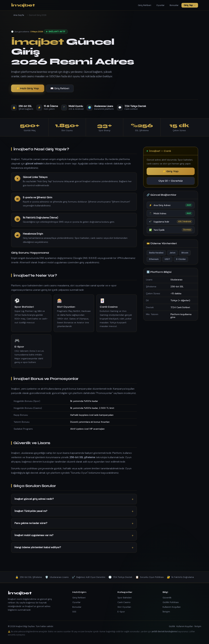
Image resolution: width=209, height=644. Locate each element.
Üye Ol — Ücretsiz (171, 181)
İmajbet (23, 5)
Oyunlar (160, 5)
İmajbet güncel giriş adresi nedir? (34, 499)
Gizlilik (172, 626)
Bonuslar (174, 5)
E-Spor (121, 612)
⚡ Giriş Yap (171, 171)
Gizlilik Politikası (171, 602)
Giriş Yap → (190, 5)
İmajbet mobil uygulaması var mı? (34, 535)
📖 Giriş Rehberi (60, 88)
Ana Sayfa (19, 15)
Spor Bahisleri (125, 598)
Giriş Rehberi (145, 5)
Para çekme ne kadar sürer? (31, 523)
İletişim (166, 612)
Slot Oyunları (124, 607)
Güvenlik (167, 598)
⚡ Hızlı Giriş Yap (28, 88)
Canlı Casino (124, 602)
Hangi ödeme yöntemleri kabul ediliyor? (38, 547)
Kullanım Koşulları (172, 607)
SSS (74, 612)
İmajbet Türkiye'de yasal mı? (31, 511)
